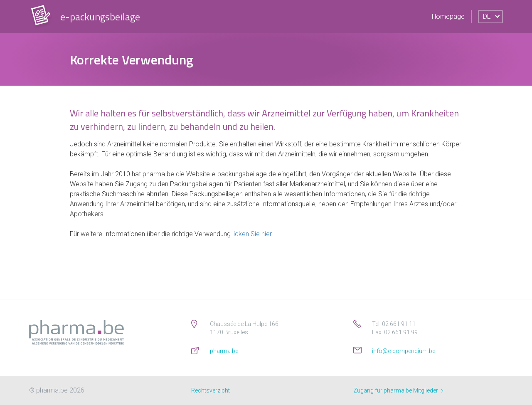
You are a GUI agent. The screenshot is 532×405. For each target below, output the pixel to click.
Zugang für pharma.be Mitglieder (398, 390)
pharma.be (224, 351)
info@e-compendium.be (404, 351)
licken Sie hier (252, 234)
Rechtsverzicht (211, 390)
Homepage (448, 16)
